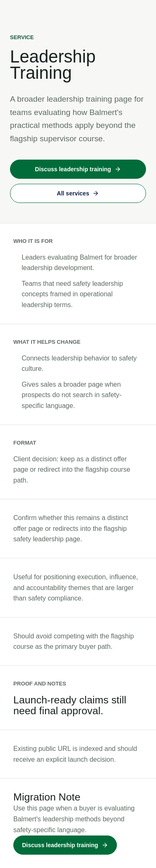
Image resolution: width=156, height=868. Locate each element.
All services (78, 193)
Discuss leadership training (78, 169)
